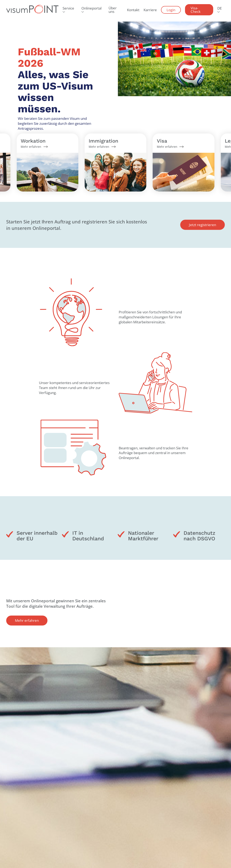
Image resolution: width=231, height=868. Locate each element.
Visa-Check (196, 10)
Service (68, 8)
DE (220, 8)
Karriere (150, 10)
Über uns (113, 10)
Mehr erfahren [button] (27, 620)
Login (171, 10)
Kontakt (133, 10)
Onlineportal (91, 8)
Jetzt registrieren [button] (203, 225)
